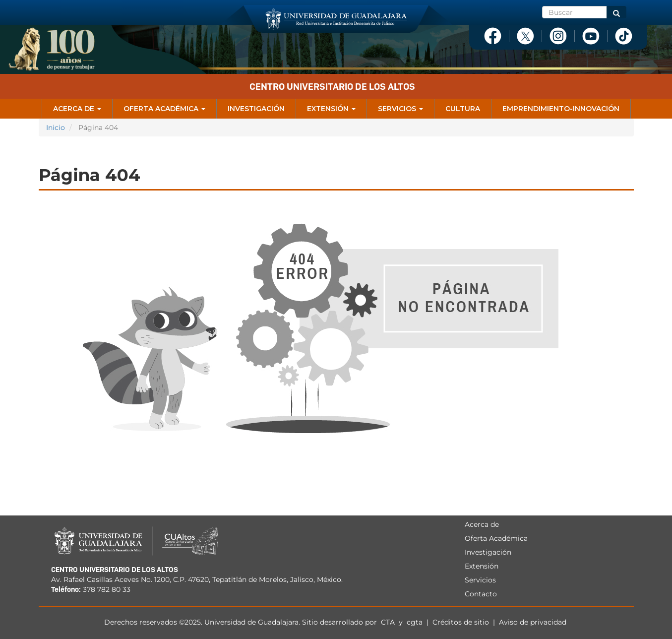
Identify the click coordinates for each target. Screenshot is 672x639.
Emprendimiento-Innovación (561, 109)
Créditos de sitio (461, 622)
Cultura (463, 109)
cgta (415, 622)
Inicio (56, 128)
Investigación (256, 109)
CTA (389, 622)
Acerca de (77, 109)
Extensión (331, 109)
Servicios (400, 109)
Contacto (481, 594)
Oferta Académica (164, 109)
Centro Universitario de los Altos (332, 87)
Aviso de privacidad (533, 622)
